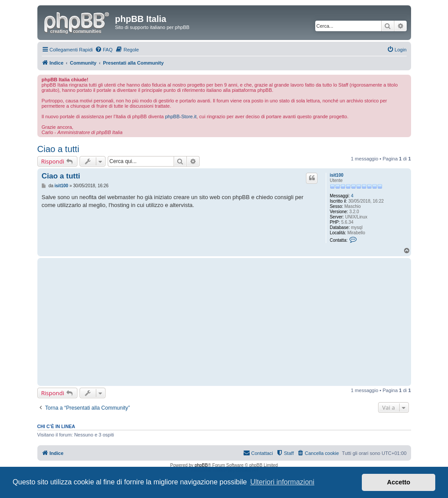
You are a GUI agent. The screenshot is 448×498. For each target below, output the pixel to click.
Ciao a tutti (58, 149)
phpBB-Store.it (181, 116)
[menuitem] (104, 50)
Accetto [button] (399, 482)
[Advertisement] (180, 322)
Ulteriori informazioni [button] (282, 482)
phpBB (201, 465)
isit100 (337, 175)
